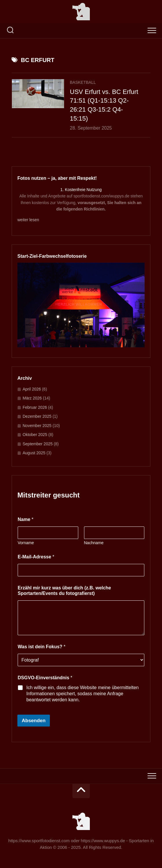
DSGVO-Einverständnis (45, 678)
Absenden (34, 721)
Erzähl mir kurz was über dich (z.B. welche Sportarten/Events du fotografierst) (64, 591)
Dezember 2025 (37, 416)
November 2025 (37, 426)
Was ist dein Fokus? (42, 647)
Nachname (94, 543)
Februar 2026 (35, 407)
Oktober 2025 (35, 435)
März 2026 (32, 398)
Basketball (83, 82)
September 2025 (38, 444)
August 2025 (34, 453)
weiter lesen (28, 220)
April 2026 (32, 389)
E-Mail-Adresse (36, 557)
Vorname (26, 543)
